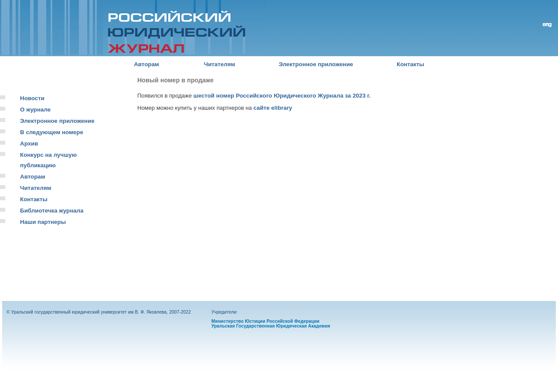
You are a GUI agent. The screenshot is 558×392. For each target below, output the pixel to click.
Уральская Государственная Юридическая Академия (271, 326)
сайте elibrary (273, 108)
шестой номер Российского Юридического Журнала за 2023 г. (282, 96)
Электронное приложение (316, 64)
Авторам (146, 64)
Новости (32, 98)
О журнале (35, 110)
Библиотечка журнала (52, 211)
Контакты (410, 64)
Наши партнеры (43, 222)
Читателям (220, 64)
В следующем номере (52, 132)
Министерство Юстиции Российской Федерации (265, 321)
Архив (29, 144)
